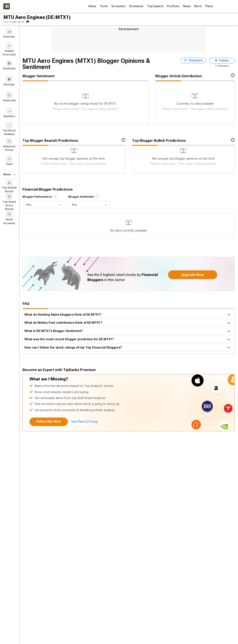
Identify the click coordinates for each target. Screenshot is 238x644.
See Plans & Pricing (85, 422)
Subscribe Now (49, 421)
